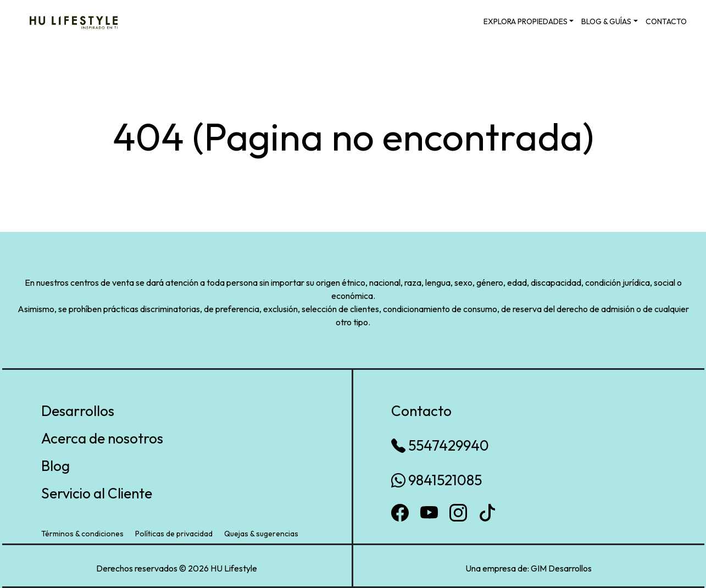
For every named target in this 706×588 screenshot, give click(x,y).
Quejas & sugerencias (261, 534)
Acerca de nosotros (102, 438)
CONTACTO (666, 21)
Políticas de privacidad (174, 534)
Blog (55, 466)
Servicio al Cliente (97, 493)
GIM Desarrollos (561, 568)
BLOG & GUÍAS (606, 21)
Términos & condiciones (82, 534)
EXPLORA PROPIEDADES (526, 21)
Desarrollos (78, 411)
